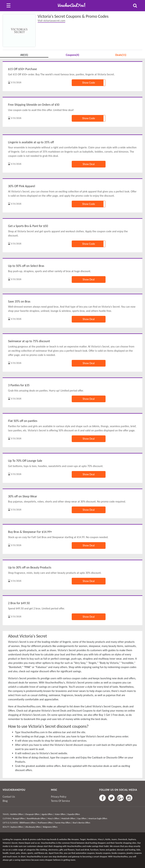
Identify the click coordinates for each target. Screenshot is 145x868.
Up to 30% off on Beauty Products (30, 567)
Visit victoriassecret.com (52, 21)
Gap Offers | (83, 818)
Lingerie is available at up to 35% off (31, 142)
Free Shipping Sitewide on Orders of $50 (34, 105)
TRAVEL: (6, 814)
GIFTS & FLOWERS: (11, 823)
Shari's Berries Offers (81, 823)
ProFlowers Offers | (46, 823)
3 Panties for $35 (19, 385)
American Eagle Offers (98, 818)
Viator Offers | (61, 814)
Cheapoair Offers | (33, 814)
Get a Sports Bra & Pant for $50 (28, 226)
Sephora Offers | (17, 827)
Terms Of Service (60, 801)
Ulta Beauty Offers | (34, 827)
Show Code (89, 83)
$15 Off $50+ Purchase (23, 69)
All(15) (24, 55)
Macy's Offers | (54, 818)
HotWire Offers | (17, 814)
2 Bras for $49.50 (19, 603)
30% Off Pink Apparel (22, 186)
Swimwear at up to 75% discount (29, 341)
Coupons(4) (72, 55)
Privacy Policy (59, 797)
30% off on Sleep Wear (23, 496)
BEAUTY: (6, 827)
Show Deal (89, 164)
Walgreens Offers (50, 827)
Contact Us (9, 797)
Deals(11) (121, 55)
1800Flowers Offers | (28, 823)
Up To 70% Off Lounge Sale (25, 461)
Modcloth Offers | (69, 818)
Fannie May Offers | (63, 823)
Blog (5, 801)
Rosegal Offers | (19, 818)
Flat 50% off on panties (23, 421)
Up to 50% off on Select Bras (26, 266)
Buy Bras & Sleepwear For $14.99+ (30, 532)
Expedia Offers (74, 814)
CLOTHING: (7, 818)
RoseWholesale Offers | (37, 818)
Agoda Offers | (48, 814)
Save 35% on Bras (19, 301)
